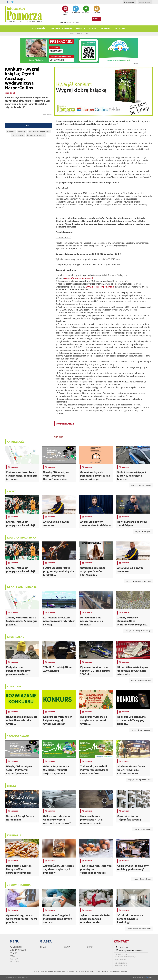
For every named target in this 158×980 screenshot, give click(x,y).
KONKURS (11, 131)
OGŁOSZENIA (86, 10)
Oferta (81, 28)
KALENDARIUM (76, 10)
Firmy (69, 22)
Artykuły (63, 22)
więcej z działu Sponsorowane (139, 780)
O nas (93, 28)
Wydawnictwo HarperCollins (39, 131)
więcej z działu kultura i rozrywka (138, 581)
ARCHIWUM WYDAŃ (65, 10)
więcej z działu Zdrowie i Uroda (139, 929)
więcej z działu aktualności (141, 485)
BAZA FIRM (97, 10)
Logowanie (129, 2)
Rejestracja (145, 2)
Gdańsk (73, 34)
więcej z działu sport (143, 532)
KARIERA (105, 28)
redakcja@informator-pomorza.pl (131, 950)
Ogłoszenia (75, 22)
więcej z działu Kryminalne (141, 680)
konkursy (22, 131)
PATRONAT (121, 28)
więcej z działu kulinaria (142, 879)
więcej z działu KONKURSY (141, 730)
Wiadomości (39, 28)
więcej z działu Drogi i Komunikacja (138, 631)
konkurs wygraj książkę (36, 135)
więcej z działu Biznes (143, 829)
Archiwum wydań (61, 28)
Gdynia (80, 34)
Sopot (86, 34)
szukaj (96, 19)
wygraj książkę (18, 135)
